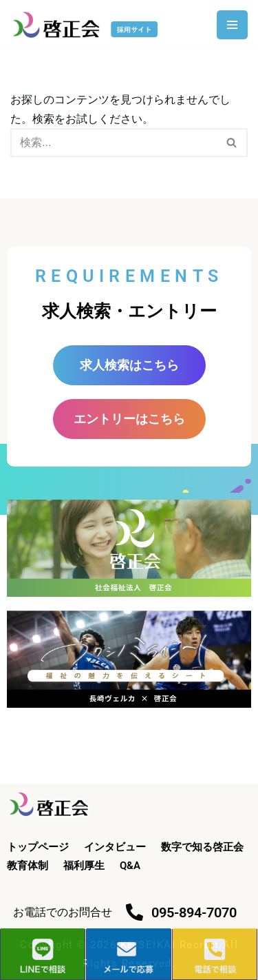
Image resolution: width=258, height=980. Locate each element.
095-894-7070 (194, 912)
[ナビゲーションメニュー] (232, 25)
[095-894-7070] (135, 912)
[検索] (114, 143)
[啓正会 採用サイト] (87, 24)
